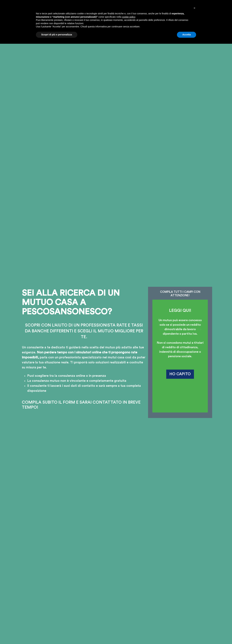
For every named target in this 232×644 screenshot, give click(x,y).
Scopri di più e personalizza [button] (57, 635)
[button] (194, 608)
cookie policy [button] (129, 617)
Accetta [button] (187, 635)
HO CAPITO (180, 374)
